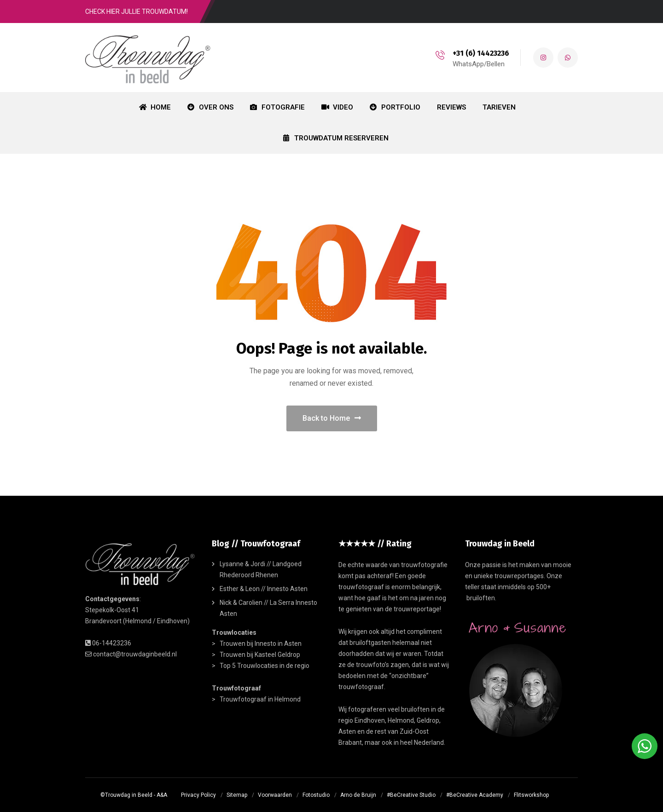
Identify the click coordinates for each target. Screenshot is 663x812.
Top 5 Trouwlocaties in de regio (265, 666)
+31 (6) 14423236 (480, 53)
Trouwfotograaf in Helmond (260, 699)
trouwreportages (519, 576)
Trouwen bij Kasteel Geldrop (260, 655)
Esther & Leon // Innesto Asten (264, 589)
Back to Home (332, 418)
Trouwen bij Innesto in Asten (261, 644)
